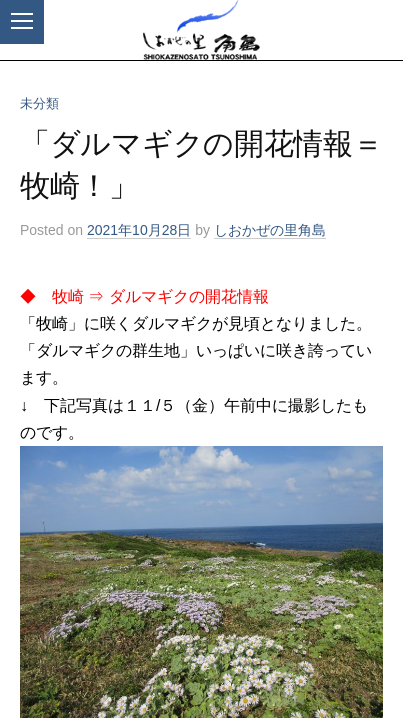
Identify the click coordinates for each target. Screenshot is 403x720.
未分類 (39, 103)
